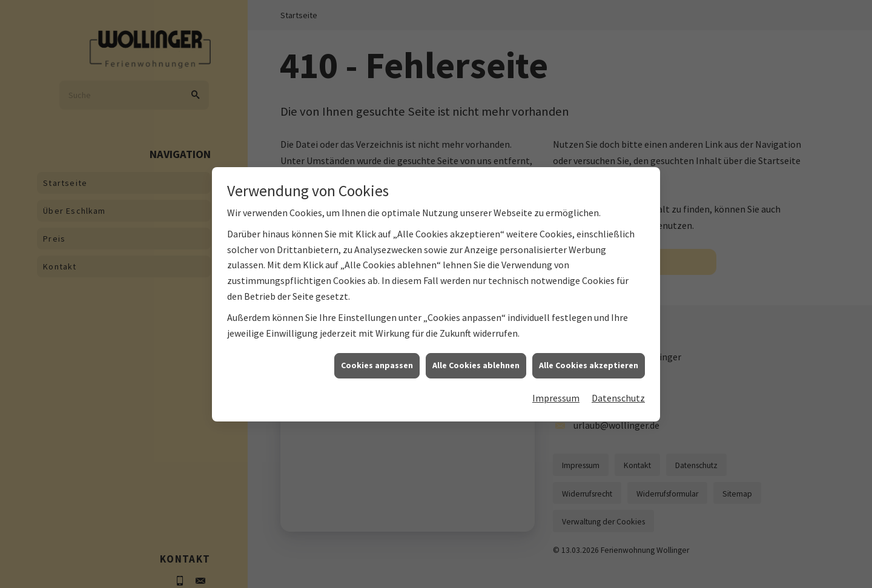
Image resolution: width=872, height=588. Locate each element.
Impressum (556, 405)
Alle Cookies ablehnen (476, 372)
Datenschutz (618, 405)
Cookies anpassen (377, 372)
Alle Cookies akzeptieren (589, 372)
